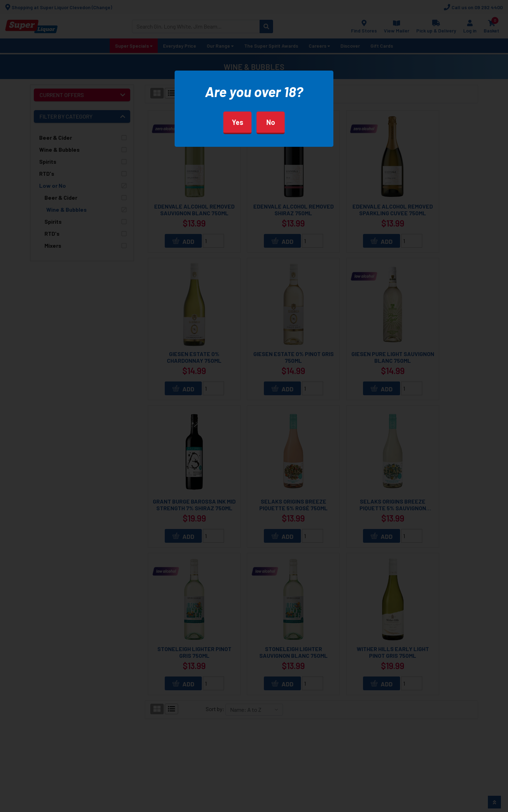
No (271, 122)
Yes (238, 122)
